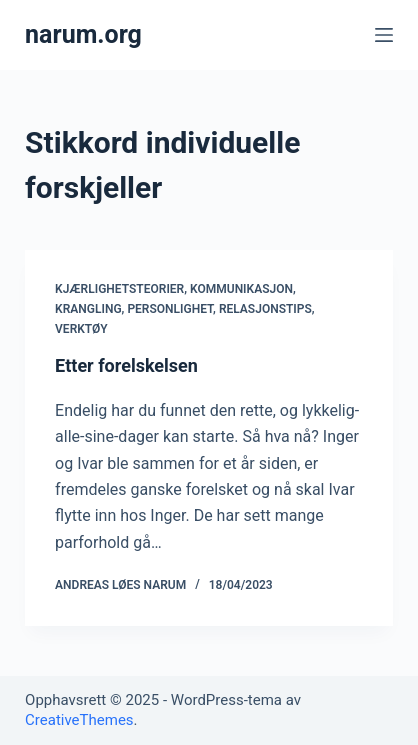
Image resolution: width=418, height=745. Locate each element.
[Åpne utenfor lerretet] (384, 35)
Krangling (88, 309)
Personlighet (170, 309)
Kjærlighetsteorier (119, 289)
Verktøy (81, 329)
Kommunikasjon (241, 289)
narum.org (83, 34)
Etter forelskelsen (126, 365)
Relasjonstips (265, 309)
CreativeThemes (79, 720)
